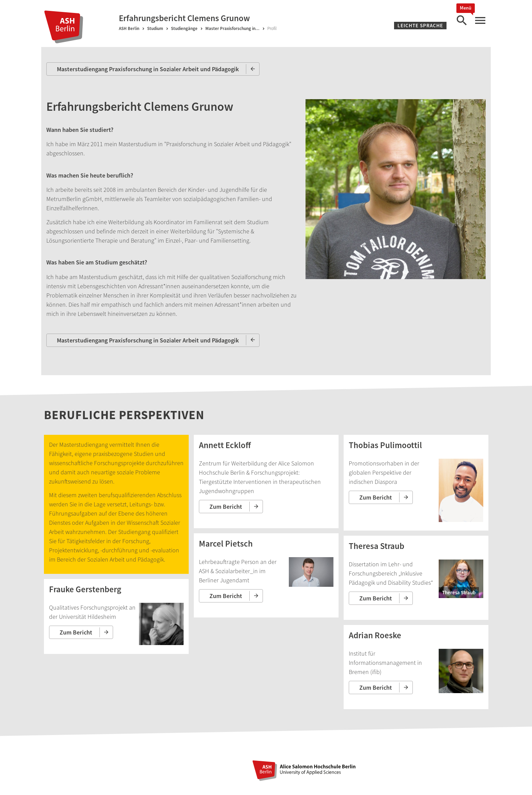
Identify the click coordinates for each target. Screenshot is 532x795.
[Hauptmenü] (480, 21)
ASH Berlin (129, 28)
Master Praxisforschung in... (232, 28)
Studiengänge (184, 28)
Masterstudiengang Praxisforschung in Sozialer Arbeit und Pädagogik (148, 69)
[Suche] (461, 21)
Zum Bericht (76, 632)
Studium (155, 28)
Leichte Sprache (420, 25)
